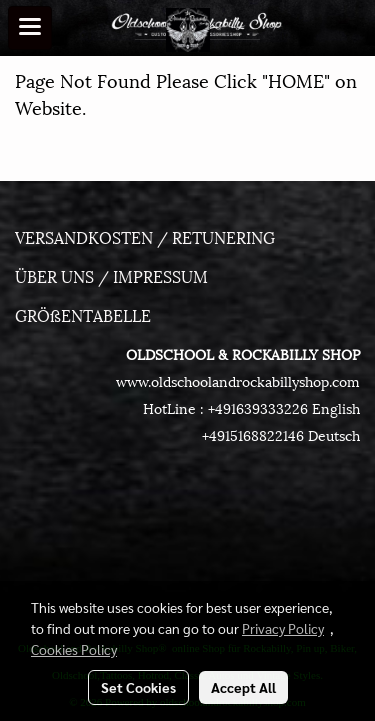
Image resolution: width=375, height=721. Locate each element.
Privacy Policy (283, 628)
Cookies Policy (74, 649)
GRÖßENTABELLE (83, 314)
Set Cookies (138, 687)
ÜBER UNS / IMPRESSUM (111, 275)
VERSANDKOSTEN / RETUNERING (145, 236)
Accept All (243, 687)
